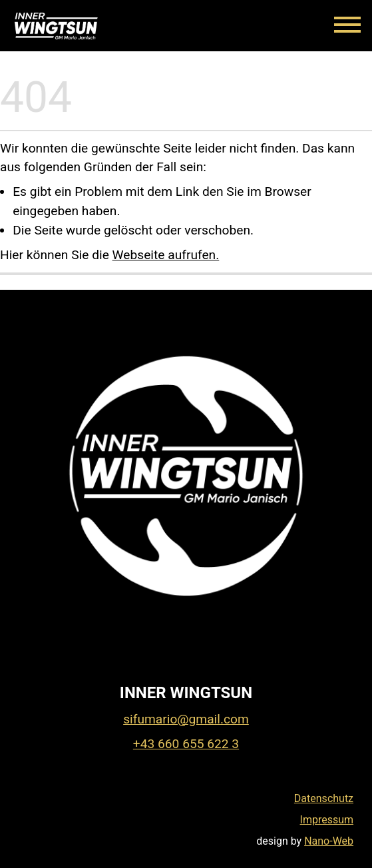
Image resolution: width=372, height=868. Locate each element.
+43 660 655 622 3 (186, 744)
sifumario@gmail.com (186, 719)
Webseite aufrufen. (166, 255)
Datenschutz (324, 798)
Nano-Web (329, 841)
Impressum (327, 820)
